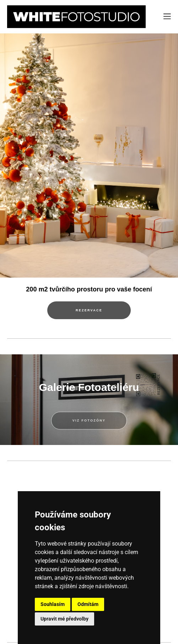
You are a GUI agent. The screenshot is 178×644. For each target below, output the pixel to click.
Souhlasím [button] (53, 604)
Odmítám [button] (88, 604)
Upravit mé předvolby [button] (64, 619)
